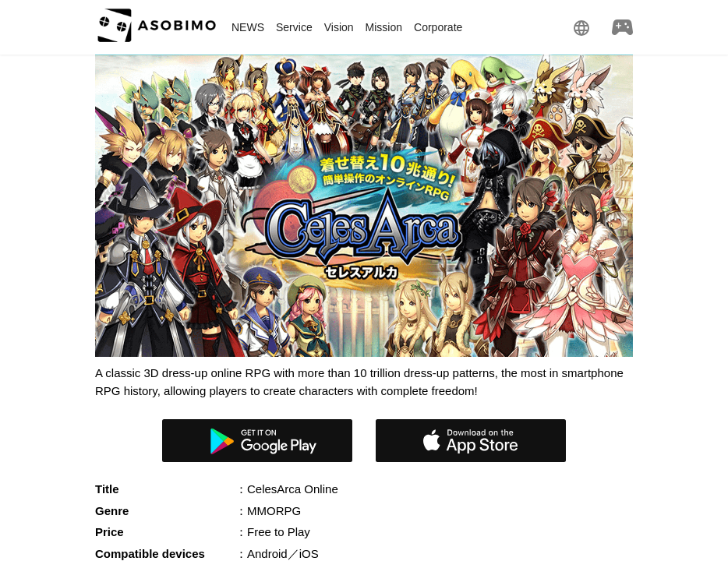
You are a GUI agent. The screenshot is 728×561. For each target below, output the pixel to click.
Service (294, 27)
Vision (339, 27)
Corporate (438, 27)
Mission (384, 27)
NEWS (248, 27)
